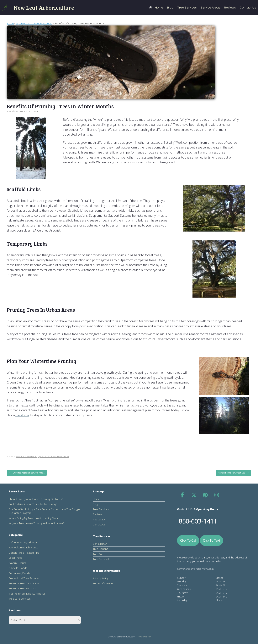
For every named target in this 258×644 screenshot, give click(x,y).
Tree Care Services (20, 599)
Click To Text (211, 540)
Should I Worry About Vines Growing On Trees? (36, 499)
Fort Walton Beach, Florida (24, 547)
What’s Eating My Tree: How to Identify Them (34, 518)
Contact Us (248, 8)
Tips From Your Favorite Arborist (34, 23)
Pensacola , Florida (19, 573)
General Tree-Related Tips (24, 553)
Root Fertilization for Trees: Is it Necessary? (33, 504)
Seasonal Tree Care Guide (24, 583)
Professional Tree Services (24, 578)
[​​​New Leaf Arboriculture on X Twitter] (194, 495)
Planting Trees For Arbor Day (233, 473)
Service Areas (210, 8)
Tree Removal (101, 559)
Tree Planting (100, 549)
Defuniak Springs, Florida (23, 542)
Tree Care (99, 554)
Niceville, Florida (18, 568)
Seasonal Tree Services (26, 456)
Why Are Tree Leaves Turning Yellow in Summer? (36, 523)
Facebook (22, 415)
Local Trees (15, 558)
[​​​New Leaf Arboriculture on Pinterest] (205, 495)
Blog (170, 8)
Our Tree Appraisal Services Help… (27, 473)
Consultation (100, 544)
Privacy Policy (101, 578)
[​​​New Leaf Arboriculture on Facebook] (182, 495)
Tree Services (187, 8)
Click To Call (188, 540)
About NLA (99, 519)
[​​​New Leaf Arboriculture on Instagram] (217, 495)
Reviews (230, 8)
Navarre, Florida (18, 563)
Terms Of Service (103, 583)
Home (156, 8)
